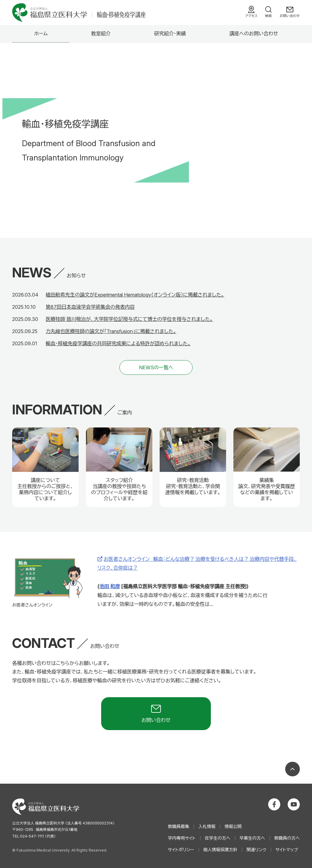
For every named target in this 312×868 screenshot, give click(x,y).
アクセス (251, 16)
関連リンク (256, 850)
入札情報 (207, 826)
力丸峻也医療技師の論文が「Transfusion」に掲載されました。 (111, 331)
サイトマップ (287, 850)
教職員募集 (179, 826)
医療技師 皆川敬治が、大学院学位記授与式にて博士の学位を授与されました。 (129, 319)
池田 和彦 (110, 586)
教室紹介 (101, 33)
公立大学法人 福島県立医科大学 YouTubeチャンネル (294, 804)
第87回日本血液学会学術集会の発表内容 (90, 307)
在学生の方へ (218, 838)
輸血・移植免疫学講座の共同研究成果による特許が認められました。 (118, 343)
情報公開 (233, 826)
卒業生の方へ (252, 838)
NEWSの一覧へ (156, 367)
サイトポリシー (181, 850)
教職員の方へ (287, 838)
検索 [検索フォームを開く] (268, 16)
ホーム (41, 33)
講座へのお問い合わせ (254, 33)
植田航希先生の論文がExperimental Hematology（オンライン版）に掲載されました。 (135, 295)
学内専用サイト (182, 838)
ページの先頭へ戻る (292, 769)
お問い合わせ (290, 16)
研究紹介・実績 (170, 33)
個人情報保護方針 (220, 850)
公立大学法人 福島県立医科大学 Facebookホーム (274, 804)
